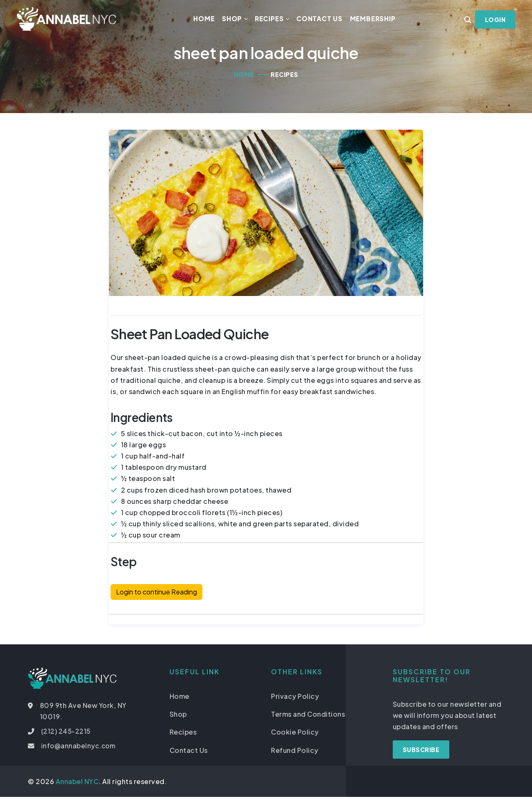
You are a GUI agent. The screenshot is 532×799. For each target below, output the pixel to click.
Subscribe (421, 752)
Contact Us (321, 20)
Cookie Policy (295, 734)
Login (495, 21)
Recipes (271, 20)
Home (206, 20)
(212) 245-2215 (67, 734)
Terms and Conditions (308, 716)
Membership (374, 20)
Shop (234, 20)
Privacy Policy (295, 699)
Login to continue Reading (156, 594)
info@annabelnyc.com (80, 748)
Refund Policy (295, 752)
